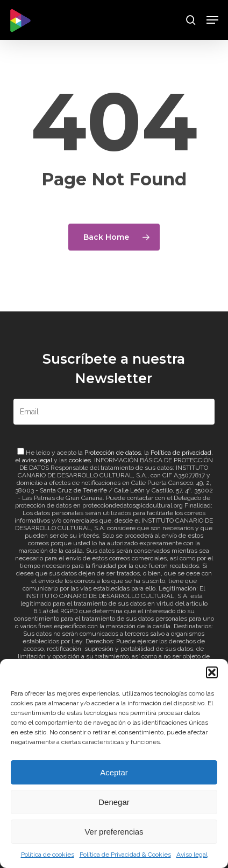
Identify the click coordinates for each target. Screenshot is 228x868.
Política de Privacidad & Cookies (125, 855)
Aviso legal (192, 855)
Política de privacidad (181, 453)
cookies (80, 460)
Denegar (114, 802)
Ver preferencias (114, 832)
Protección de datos (113, 453)
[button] (212, 672)
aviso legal (37, 460)
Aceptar (114, 772)
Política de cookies (48, 855)
